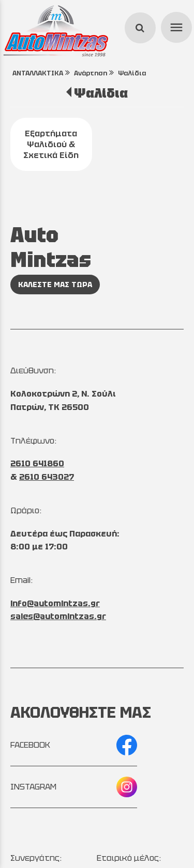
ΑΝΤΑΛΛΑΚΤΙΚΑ (38, 73)
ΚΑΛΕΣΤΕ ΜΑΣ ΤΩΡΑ (55, 285)
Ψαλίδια (132, 73)
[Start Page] (56, 31)
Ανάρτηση (91, 73)
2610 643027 (47, 477)
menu (175, 26)
